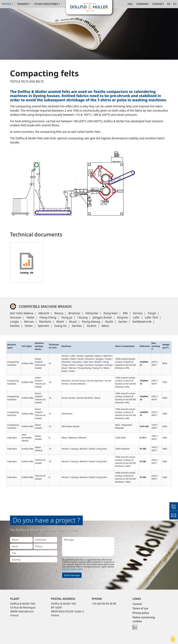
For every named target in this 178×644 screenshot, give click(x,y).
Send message (72, 575)
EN (175, 4)
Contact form (174, 515)
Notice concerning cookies (144, 619)
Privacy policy (141, 613)
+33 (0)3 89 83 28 (174, 507)
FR (169, 4)
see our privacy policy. (73, 569)
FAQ (130, 4)
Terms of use (140, 608)
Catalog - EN (27, 273)
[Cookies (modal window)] (173, 639)
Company (142, 4)
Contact (158, 4)
